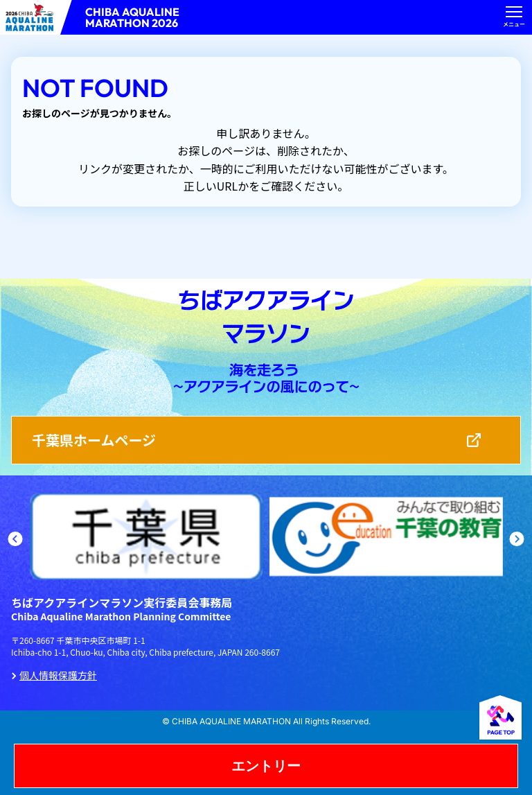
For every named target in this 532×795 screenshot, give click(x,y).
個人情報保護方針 (58, 675)
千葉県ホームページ (94, 440)
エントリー (266, 766)
